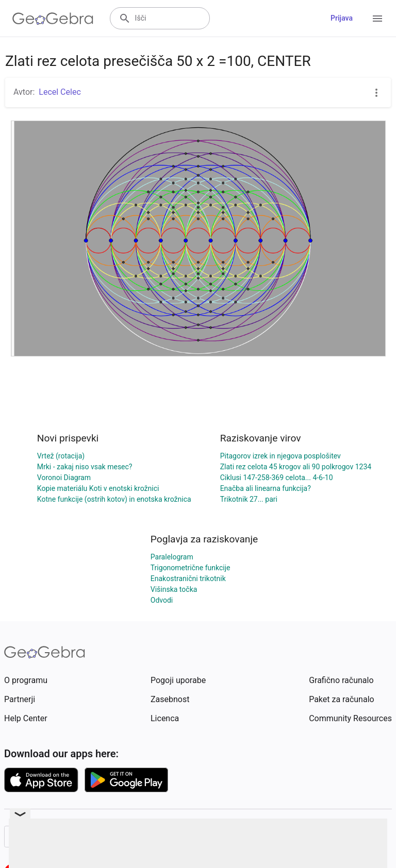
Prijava (342, 18)
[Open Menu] (377, 19)
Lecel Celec (60, 92)
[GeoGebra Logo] (53, 19)
